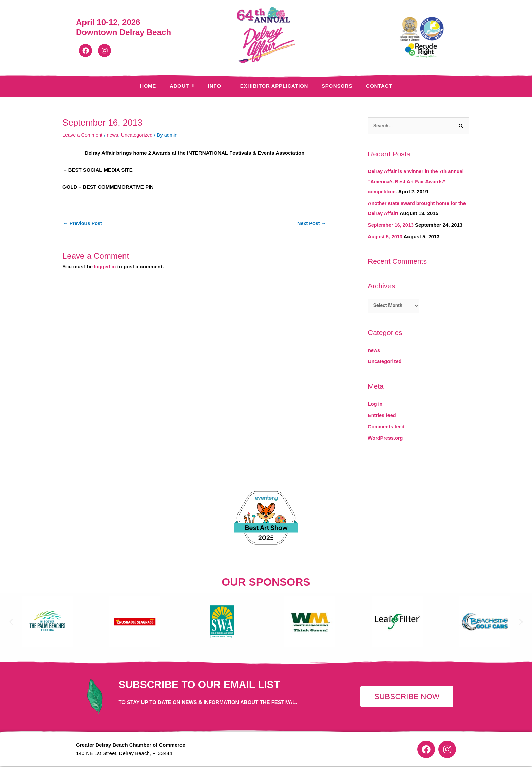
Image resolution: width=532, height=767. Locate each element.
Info (217, 86)
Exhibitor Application (274, 86)
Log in (375, 405)
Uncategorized (139, 135)
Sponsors (337, 86)
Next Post (311, 223)
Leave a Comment (83, 135)
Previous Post (83, 223)
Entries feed (382, 416)
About (182, 86)
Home (148, 86)
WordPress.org (386, 439)
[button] (11, 623)
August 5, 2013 (386, 236)
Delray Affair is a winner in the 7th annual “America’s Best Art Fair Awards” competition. (418, 182)
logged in (105, 267)
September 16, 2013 (392, 225)
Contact (379, 86)
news (114, 135)
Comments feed (387, 427)
